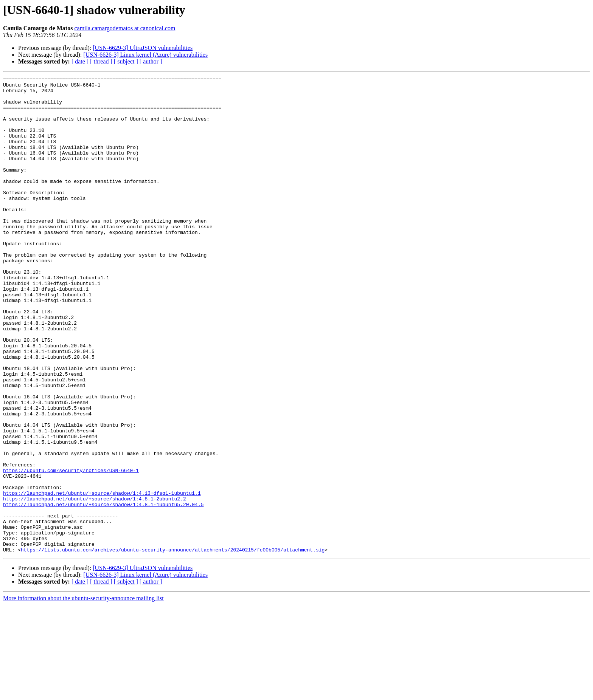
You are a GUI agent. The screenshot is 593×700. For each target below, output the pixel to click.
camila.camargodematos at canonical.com (125, 28)
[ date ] (80, 61)
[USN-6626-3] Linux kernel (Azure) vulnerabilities (145, 55)
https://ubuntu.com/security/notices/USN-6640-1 (71, 550)
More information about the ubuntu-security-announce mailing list (83, 693)
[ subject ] (126, 61)
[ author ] (151, 61)
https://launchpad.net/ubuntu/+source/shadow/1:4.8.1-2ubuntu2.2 (95, 584)
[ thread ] (101, 61)
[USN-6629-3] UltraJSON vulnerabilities (143, 48)
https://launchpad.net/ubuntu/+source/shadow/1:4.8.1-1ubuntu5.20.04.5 (103, 590)
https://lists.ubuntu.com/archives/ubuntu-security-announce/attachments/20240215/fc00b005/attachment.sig (173, 645)
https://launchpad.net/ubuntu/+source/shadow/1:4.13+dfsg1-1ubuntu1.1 (102, 577)
